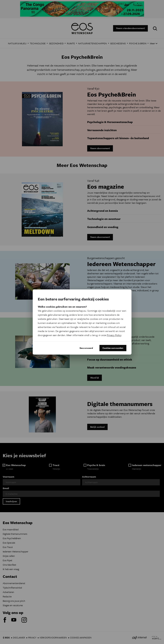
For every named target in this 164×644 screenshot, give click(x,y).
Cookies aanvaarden (113, 348)
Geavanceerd (86, 348)
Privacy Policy (114, 335)
